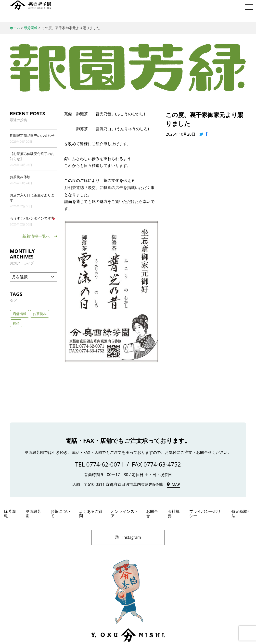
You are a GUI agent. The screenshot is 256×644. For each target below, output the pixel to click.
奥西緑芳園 (31, 5)
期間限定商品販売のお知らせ (32, 135)
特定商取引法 (241, 514)
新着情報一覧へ (36, 236)
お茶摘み (40, 314)
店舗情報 (20, 314)
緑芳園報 (10, 514)
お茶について (60, 514)
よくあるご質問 (91, 514)
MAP (176, 484)
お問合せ (152, 514)
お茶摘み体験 (20, 177)
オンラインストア (125, 514)
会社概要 (174, 514)
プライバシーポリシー (205, 514)
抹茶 (16, 323)
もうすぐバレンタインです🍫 (32, 218)
